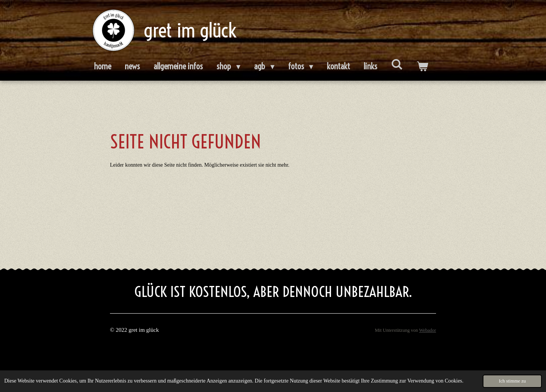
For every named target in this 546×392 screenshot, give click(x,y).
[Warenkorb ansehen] (422, 67)
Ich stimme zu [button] (512, 381)
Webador (428, 330)
